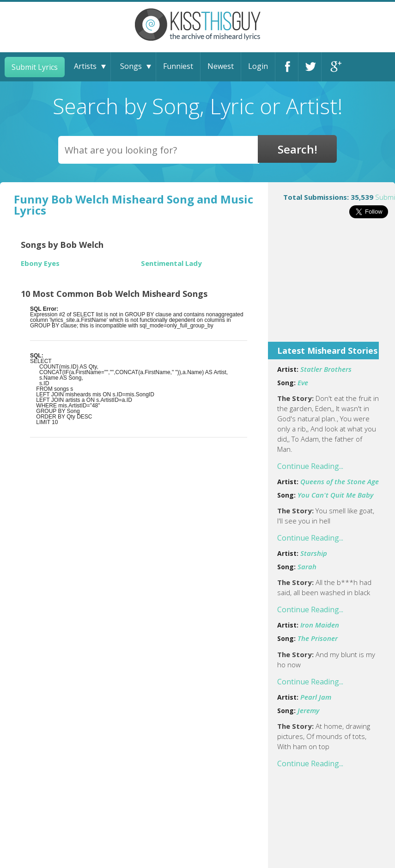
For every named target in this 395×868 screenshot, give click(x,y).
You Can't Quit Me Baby (335, 495)
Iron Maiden (320, 625)
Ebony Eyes (40, 263)
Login (258, 66)
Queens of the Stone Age (340, 481)
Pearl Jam (316, 697)
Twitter (310, 67)
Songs (131, 66)
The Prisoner (318, 638)
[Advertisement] (331, 286)
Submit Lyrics (35, 67)
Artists (85, 66)
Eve (303, 382)
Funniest (178, 66)
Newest (221, 66)
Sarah (307, 566)
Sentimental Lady (171, 263)
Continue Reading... (310, 466)
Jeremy (308, 710)
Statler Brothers (326, 369)
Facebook (287, 67)
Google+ (333, 67)
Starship (314, 553)
